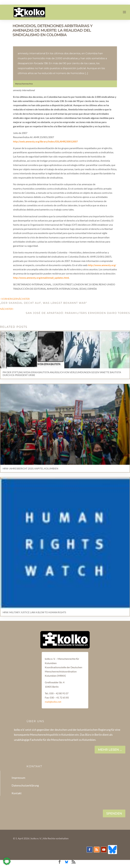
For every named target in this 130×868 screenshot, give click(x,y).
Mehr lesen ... (110, 750)
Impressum (18, 778)
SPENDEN (114, 813)
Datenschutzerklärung (25, 785)
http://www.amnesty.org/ (102, 265)
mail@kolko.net (53, 702)
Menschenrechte (24, 84)
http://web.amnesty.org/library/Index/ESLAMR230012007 (45, 141)
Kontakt (17, 793)
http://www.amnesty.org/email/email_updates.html (41, 278)
